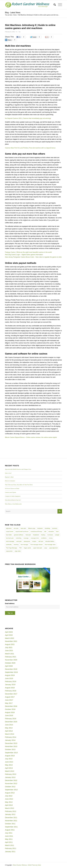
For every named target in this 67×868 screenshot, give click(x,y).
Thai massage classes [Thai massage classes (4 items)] (36, 545)
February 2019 (11, 681)
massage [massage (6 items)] (26, 538)
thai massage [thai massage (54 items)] (24, 545)
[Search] (54, 5)
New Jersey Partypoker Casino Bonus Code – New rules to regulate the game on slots (33, 257)
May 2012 (9, 802)
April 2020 (9, 666)
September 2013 (11, 753)
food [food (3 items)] (57, 531)
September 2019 (11, 672)
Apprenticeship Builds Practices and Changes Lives (18, 469)
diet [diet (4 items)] (45, 531)
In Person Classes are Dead (12, 488)
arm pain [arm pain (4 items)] (16, 528)
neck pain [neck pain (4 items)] (19, 541)
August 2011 (10, 830)
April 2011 (9, 842)
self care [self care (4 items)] (41, 541)
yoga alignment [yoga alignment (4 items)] (53, 548)
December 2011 (11, 817)
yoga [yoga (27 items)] (46, 548)
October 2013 (10, 749)
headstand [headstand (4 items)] (36, 535)
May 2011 (9, 839)
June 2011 (9, 836)
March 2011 (9, 845)
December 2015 (11, 722)
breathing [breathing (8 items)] (47, 528)
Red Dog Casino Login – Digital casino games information (24, 255)
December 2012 (11, 780)
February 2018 (11, 691)
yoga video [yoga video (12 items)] (18, 551)
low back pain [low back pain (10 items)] (10, 538)
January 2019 (10, 685)
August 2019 (10, 675)
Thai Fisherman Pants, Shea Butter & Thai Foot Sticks (19, 485)
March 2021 (9, 654)
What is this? (8, 473)
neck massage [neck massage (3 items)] (10, 541)
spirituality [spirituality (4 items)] (9, 545)
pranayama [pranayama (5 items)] (27, 541)
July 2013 (9, 759)
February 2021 (11, 657)
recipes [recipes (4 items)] (34, 541)
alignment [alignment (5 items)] (9, 528)
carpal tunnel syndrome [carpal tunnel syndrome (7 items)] (22, 531)
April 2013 (9, 768)
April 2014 (9, 731)
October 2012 (10, 787)
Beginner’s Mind (9, 477)
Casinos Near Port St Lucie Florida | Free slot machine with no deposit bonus (30, 148)
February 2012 (11, 811)
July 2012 (9, 796)
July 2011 (9, 833)
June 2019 (9, 678)
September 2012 (11, 790)
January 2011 (10, 851)
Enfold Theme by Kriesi (34, 865)
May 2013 (9, 765)
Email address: (10, 604)
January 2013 (10, 777)
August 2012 (10, 793)
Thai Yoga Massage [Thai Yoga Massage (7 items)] (12, 548)
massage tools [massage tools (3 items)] (35, 538)
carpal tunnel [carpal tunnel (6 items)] (10, 531)
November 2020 (11, 660)
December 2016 (11, 706)
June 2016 (9, 715)
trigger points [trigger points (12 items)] (27, 548)
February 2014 (11, 737)
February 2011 (11, 848)
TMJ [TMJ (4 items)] (20, 548)
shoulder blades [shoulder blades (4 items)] (50, 541)
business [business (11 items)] (55, 528)
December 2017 (11, 694)
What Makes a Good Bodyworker (13, 504)
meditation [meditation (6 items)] (44, 538)
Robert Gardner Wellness (20, 865)
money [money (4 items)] (51, 538)
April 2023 (9, 632)
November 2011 (11, 821)
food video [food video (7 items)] (9, 535)
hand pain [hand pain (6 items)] (28, 535)
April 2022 (9, 635)
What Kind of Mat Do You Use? (13, 500)
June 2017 (9, 700)
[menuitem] (54, 5)
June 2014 (9, 725)
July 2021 (9, 647)
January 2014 (10, 740)
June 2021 (9, 651)
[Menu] (59, 5)
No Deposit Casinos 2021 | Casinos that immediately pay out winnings (28, 118)
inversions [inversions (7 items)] (50, 535)
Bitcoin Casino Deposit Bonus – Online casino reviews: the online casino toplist (31, 437)
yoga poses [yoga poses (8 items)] (9, 551)
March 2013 (9, 771)
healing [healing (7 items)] (43, 535)
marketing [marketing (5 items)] (19, 538)
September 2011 (11, 827)
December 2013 (11, 743)
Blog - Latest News (13, 13)
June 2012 (9, 799)
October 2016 (10, 709)
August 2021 (10, 644)
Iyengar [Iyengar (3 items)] (57, 535)
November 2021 (11, 641)
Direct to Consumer (10, 481)
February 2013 (11, 774)
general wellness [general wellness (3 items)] (19, 535)
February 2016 (11, 719)
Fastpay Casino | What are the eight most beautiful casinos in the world (28, 252)
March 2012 (9, 808)
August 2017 (10, 697)
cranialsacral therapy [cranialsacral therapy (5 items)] (36, 531)
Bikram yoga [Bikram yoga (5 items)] (32, 528)
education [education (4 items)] (51, 531)
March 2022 (9, 638)
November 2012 (11, 783)
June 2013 (9, 762)
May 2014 (9, 728)
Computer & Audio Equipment (13, 496)
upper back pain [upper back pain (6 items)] (38, 548)
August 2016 (10, 712)
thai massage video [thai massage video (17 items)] (50, 545)
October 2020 (10, 663)
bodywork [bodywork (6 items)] (40, 528)
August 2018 (10, 688)
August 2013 (10, 756)
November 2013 (11, 746)
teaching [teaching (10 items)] (16, 545)
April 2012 (9, 805)
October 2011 (10, 824)
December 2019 (11, 669)
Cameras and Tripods (10, 492)
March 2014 (9, 734)
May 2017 (9, 703)
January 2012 (10, 814)
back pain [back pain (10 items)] (23, 528)
